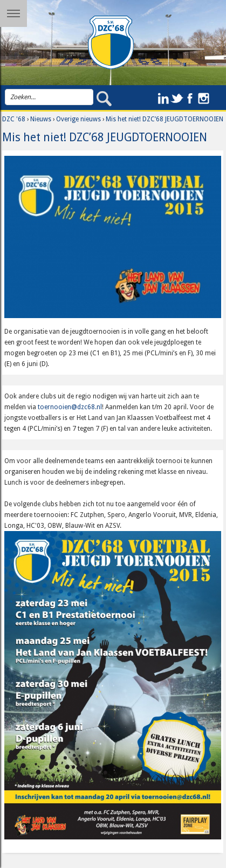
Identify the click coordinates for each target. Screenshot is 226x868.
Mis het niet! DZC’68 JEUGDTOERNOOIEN (165, 119)
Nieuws (41, 119)
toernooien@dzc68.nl (70, 407)
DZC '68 (14, 119)
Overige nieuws (78, 119)
